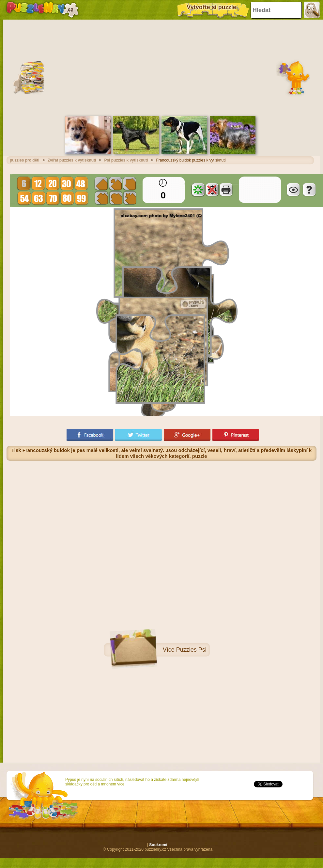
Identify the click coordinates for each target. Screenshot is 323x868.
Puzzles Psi (191, 650)
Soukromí (158, 845)
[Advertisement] (162, 67)
